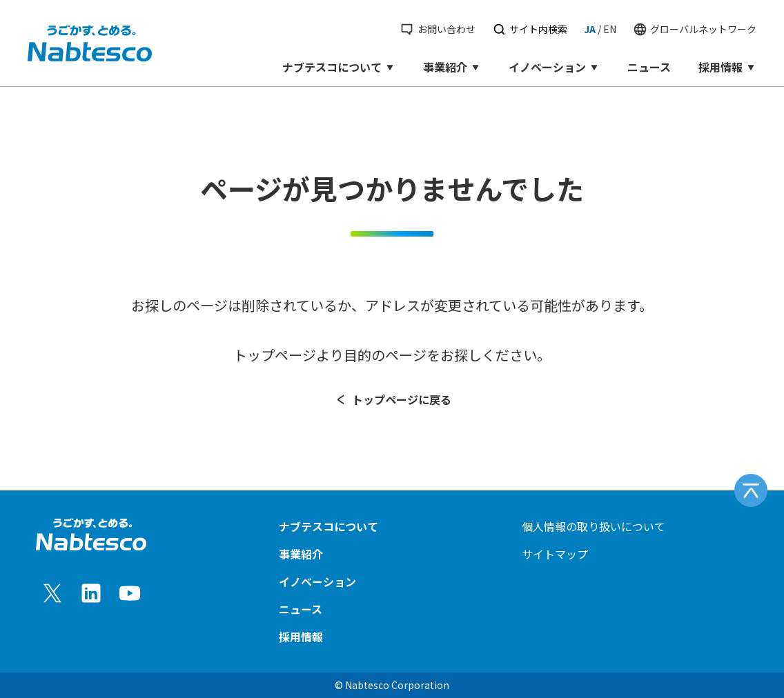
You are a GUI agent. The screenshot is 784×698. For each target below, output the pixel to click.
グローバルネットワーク (695, 29)
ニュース (649, 67)
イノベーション (554, 67)
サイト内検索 (530, 29)
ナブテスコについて (339, 67)
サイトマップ (555, 554)
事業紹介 (452, 67)
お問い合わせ (437, 29)
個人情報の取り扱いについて (594, 526)
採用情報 (727, 67)
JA (590, 29)
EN (610, 29)
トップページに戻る (392, 399)
